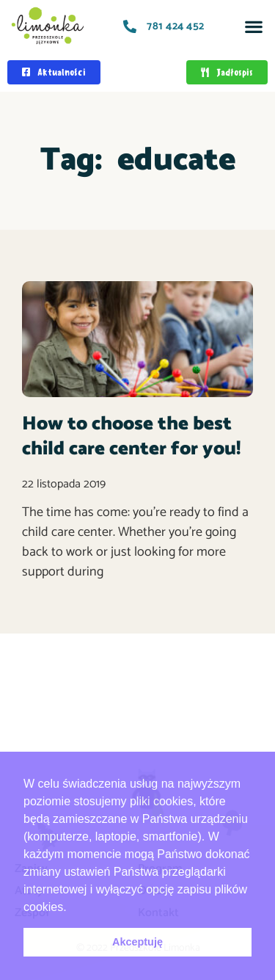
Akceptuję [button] (137, 942)
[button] (253, 26)
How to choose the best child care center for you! (131, 436)
